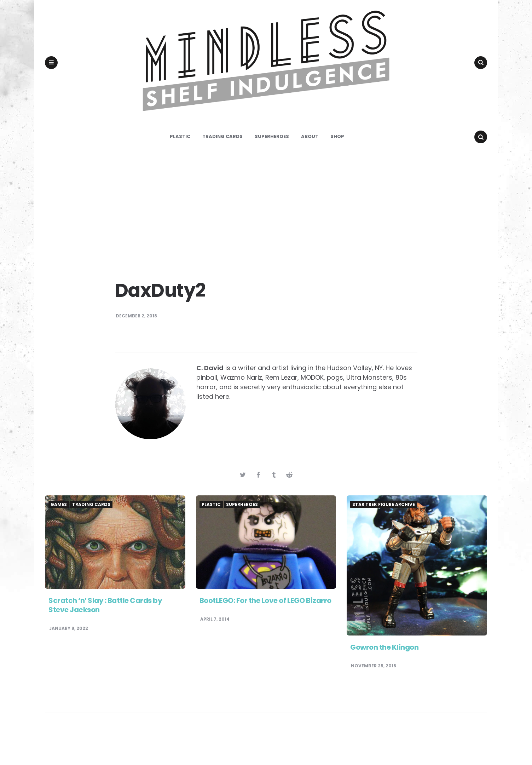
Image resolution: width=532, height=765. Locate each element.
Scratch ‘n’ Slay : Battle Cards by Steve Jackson (105, 630)
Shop (337, 161)
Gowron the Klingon (384, 672)
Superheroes (272, 161)
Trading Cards (222, 161)
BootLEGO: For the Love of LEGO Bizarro (265, 625)
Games (59, 529)
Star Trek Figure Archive (384, 529)
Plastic (180, 161)
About (310, 161)
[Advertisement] (266, 234)
